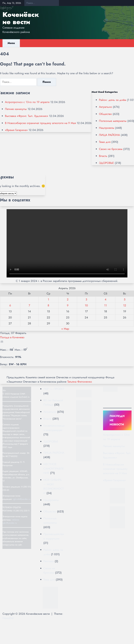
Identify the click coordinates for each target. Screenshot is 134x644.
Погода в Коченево (12, 337)
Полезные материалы (113, 121)
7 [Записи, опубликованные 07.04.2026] (29, 305)
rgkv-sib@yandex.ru (22, 499)
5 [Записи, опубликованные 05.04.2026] (125, 299)
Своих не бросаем (111, 149)
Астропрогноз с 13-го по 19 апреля (27, 102)
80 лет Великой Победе (53, 402)
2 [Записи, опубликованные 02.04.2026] (68, 299)
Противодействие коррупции (54, 536)
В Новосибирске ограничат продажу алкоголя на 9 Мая (40, 123)
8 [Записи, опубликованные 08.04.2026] (48, 305)
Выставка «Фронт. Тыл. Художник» (27, 116)
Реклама (49, 561)
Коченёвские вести (21, 18)
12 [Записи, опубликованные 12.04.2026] (125, 305)
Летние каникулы (16, 109)
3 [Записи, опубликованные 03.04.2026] (86, 299)
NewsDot (8, 618)
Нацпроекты (107, 128)
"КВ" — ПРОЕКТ (54, 389)
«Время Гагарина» (16, 130)
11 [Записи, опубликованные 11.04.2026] (106, 305)
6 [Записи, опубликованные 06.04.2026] (10, 305)
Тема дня (105, 142)
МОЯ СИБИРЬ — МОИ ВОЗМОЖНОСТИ (54, 486)
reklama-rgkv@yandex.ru (11, 521)
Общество (105, 114)
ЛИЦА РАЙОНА (109, 135)
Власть (103, 156)
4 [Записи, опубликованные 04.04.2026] (106, 299)
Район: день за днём (113, 100)
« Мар (65, 329)
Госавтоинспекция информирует (54, 428)
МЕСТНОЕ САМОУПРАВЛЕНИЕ (54, 468)
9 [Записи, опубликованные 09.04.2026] (68, 305)
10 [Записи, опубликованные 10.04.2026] (86, 305)
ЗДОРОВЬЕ (106, 163)
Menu (11, 43)
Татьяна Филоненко (80, 382)
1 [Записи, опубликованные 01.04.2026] (48, 299)
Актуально (105, 107)
